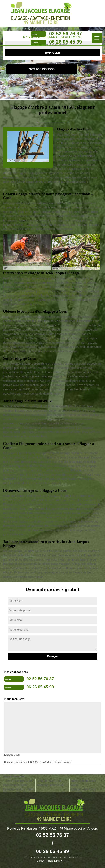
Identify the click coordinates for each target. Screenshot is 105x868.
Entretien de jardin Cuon (19, 789)
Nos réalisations (42, 69)
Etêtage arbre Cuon (83, 789)
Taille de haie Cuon (49, 781)
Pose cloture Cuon (15, 785)
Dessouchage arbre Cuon (83, 783)
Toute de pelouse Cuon (18, 781)
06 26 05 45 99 (65, 42)
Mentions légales (52, 861)
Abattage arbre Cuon (50, 785)
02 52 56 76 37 (65, 34)
